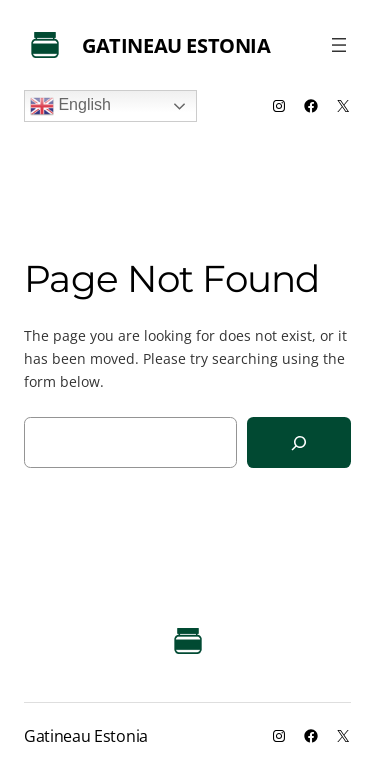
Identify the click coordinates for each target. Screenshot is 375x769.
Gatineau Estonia (176, 45)
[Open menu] (339, 45)
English (70, 106)
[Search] (299, 442)
